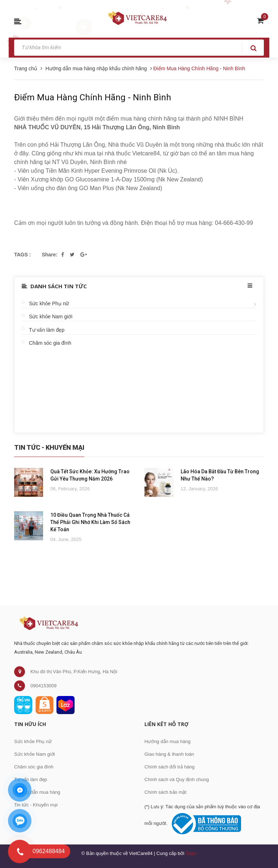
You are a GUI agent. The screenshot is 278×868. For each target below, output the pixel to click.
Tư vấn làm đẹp (47, 330)
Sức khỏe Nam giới (51, 316)
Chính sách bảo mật (165, 792)
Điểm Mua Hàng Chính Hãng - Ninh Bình (93, 97)
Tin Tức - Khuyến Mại (49, 447)
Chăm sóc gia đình (50, 343)
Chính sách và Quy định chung (177, 779)
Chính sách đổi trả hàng (170, 767)
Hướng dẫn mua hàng (37, 792)
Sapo (191, 853)
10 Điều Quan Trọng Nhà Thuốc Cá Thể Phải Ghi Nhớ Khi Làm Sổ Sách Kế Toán (90, 522)
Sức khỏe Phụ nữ (49, 303)
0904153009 (43, 686)
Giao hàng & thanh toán (169, 754)
